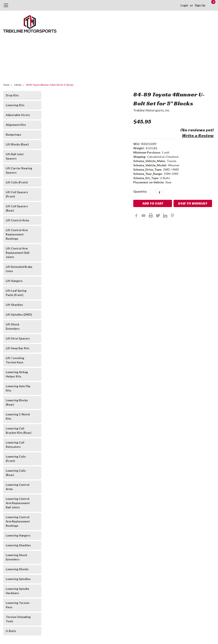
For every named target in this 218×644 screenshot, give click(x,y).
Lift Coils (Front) (17, 182)
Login (184, 5)
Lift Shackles (14, 305)
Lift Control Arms (17, 220)
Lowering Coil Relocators (15, 445)
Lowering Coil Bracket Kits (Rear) (19, 431)
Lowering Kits (15, 105)
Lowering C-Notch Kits (18, 416)
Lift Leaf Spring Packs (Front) (16, 293)
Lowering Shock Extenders (16, 557)
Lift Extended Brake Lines (19, 269)
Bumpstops (13, 135)
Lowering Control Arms (18, 487)
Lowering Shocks (17, 569)
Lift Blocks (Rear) (17, 144)
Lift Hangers (14, 281)
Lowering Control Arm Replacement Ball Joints (18, 503)
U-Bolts (18, 85)
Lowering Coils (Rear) (16, 473)
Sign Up (200, 5)
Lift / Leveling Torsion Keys (15, 360)
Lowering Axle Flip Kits (18, 388)
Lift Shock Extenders (13, 326)
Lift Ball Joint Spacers (15, 156)
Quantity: (140, 191)
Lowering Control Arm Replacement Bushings (18, 521)
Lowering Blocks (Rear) (17, 402)
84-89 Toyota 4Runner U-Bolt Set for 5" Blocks (50, 85)
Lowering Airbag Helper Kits (17, 374)
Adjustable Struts (18, 115)
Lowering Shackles (18, 545)
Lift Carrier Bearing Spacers (19, 170)
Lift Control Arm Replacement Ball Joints (18, 253)
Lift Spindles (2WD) (19, 315)
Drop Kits (12, 95)
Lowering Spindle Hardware (17, 591)
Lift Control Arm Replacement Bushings (17, 234)
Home (6, 85)
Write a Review (198, 135)
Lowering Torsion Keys (18, 605)
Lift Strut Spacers (18, 338)
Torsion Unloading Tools (18, 619)
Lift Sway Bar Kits (18, 348)
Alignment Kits (16, 125)
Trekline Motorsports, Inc (151, 110)
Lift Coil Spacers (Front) (17, 194)
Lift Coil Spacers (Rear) (17, 208)
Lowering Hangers (18, 535)
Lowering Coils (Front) (16, 459)
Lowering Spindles (18, 579)
